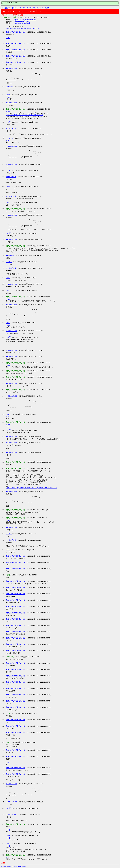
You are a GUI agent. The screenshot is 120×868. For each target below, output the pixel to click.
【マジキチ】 (10, 87)
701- (37, 8)
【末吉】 (9, 337)
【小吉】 (9, 233)
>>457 (8, 111)
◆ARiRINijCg (11, 256)
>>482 (8, 325)
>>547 (8, 838)
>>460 (8, 141)
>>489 (8, 417)
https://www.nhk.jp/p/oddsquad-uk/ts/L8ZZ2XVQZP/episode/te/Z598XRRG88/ (31, 488)
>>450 (8, 38)
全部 (13, 8)
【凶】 (8, 202)
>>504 (8, 520)
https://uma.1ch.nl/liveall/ (22, 23)
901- (43, 8)
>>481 (8, 299)
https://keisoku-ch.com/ (21, 21)
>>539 (8, 762)
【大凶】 (9, 171)
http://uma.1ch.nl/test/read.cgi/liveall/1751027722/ (22, 28)
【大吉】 (9, 122)
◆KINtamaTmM (11, 69)
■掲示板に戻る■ (6, 8)
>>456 (8, 97)
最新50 (47, 8)
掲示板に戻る (5, 866)
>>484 (8, 365)
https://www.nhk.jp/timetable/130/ (25, 20)
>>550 (8, 857)
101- (18, 8)
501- (31, 8)
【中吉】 (9, 95)
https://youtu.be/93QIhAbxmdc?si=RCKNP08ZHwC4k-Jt (24, 115)
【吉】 (8, 278)
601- (34, 8)
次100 (19, 866)
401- (28, 8)
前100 (15, 866)
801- (40, 8)
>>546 (8, 830)
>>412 (8, 89)
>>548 (8, 846)
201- (21, 8)
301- (25, 8)
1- (16, 8)
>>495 (8, 425)
